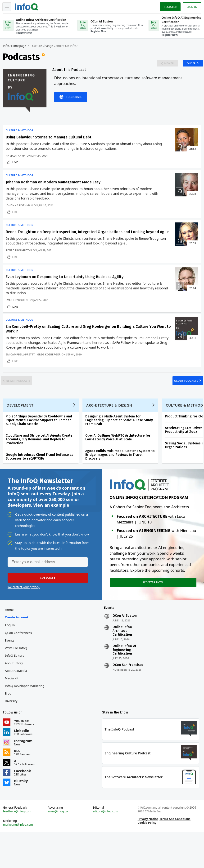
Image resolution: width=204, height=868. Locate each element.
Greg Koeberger (51, 369)
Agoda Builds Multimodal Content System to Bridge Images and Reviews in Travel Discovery (122, 480)
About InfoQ (16, 693)
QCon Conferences (20, 663)
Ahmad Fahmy (18, 158)
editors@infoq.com (106, 845)
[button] (45, 606)
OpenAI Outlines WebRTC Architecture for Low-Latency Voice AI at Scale (120, 463)
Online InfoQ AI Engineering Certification (124, 680)
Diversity (13, 731)
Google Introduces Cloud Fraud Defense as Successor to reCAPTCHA (41, 482)
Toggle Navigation (9, 6)
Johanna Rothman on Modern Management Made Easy (55, 187)
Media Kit (13, 708)
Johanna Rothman (21, 210)
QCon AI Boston (125, 646)
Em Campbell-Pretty (22, 369)
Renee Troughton (21, 261)
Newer (163, 65)
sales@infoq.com (60, 845)
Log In (12, 655)
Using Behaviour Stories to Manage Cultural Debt (50, 140)
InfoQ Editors (16, 686)
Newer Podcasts (23, 400)
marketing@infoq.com (20, 859)
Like (17, 165)
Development (22, 430)
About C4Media (18, 701)
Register (168, 6)
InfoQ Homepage (16, 45)
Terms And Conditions (174, 853)
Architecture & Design (111, 430)
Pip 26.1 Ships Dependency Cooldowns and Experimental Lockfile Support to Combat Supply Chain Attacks (41, 445)
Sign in (190, 6)
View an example (51, 532)
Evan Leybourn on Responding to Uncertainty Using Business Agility (66, 290)
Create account (18, 647)
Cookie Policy (146, 857)
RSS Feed (46, 56)
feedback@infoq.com (19, 845)
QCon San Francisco (128, 695)
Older (187, 65)
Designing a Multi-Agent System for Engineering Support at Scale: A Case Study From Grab (121, 445)
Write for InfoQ (18, 678)
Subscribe (75, 104)
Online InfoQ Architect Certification (122, 661)
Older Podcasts (181, 400)
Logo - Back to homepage (28, 5)
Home (11, 640)
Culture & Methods (21, 133)
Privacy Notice (147, 853)
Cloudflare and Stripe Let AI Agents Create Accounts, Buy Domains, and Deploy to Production (41, 465)
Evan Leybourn (19, 313)
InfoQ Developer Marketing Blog (26, 720)
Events (11, 670)
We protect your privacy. (24, 615)
